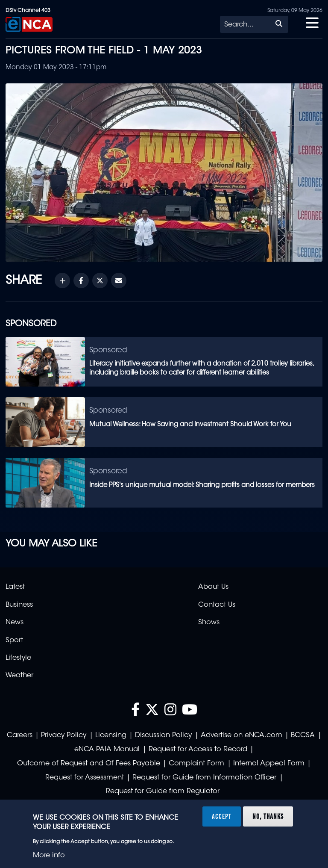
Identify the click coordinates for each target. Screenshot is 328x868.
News (15, 623)
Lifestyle (18, 658)
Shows (209, 623)
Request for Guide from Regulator (163, 791)
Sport (14, 641)
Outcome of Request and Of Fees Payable (89, 764)
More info (49, 856)
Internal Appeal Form (269, 764)
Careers (20, 735)
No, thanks (268, 816)
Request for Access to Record (198, 750)
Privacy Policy (64, 735)
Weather (19, 676)
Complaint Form (196, 764)
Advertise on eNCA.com (242, 735)
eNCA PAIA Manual (107, 750)
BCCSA (303, 735)
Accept (222, 816)
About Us (213, 587)
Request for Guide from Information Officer (204, 778)
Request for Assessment (85, 778)
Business (19, 605)
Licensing (111, 735)
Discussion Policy (163, 735)
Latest (15, 587)
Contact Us (217, 605)
